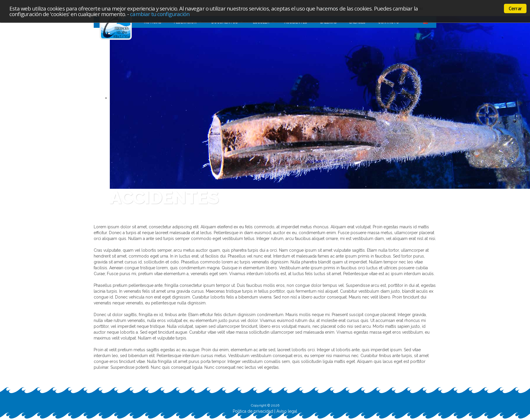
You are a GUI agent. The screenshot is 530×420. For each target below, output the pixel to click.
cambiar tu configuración (160, 14)
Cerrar (515, 8)
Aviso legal (287, 411)
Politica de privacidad (253, 411)
